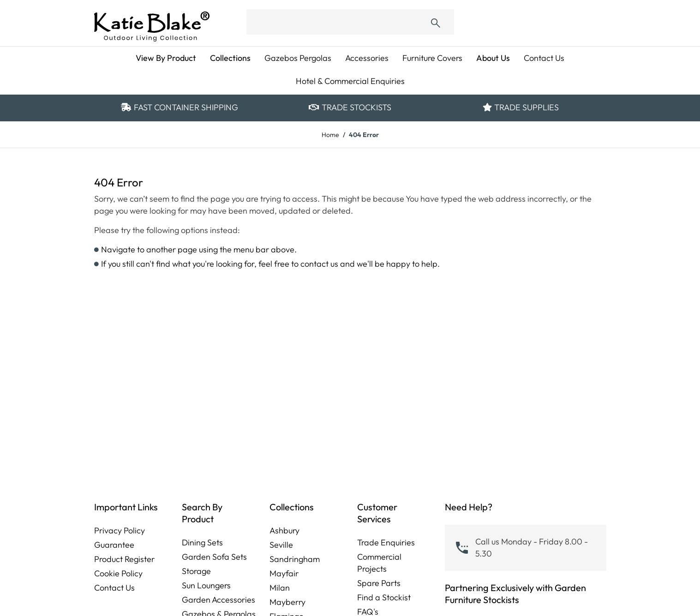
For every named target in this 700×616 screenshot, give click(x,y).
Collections (230, 58)
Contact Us (544, 58)
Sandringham (295, 559)
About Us (493, 58)
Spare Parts (379, 583)
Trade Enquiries (386, 542)
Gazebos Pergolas (298, 58)
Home (330, 135)
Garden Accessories (218, 600)
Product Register (124, 559)
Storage (196, 571)
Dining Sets (202, 542)
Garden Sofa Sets (214, 557)
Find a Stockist (384, 597)
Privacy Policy (120, 530)
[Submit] (436, 22)
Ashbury (284, 530)
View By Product (166, 58)
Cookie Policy (118, 573)
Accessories (367, 58)
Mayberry (287, 602)
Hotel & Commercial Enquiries (350, 81)
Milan (280, 588)
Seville (281, 545)
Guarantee (114, 545)
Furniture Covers (432, 58)
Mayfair (284, 573)
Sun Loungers (206, 585)
